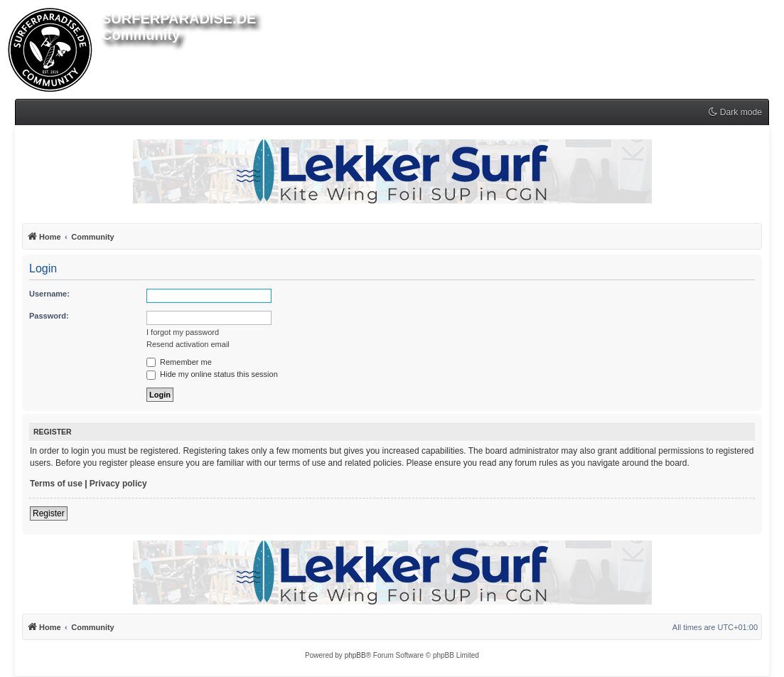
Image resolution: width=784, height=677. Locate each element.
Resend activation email (188, 344)
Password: (49, 316)
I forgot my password (183, 332)
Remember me (179, 362)
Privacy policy (118, 484)
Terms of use (56, 484)
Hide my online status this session (212, 374)
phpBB (355, 655)
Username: (49, 294)
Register (49, 513)
